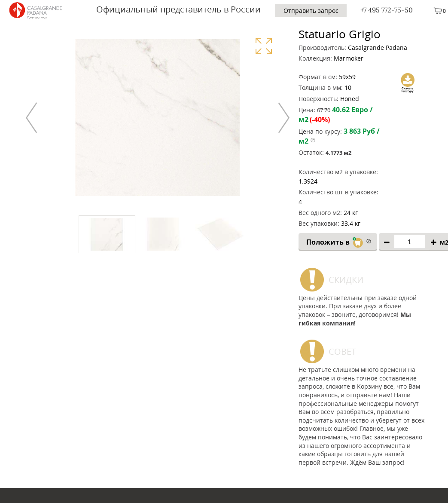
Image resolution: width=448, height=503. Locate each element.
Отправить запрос (311, 11)
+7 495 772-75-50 (387, 10)
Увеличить (264, 46)
